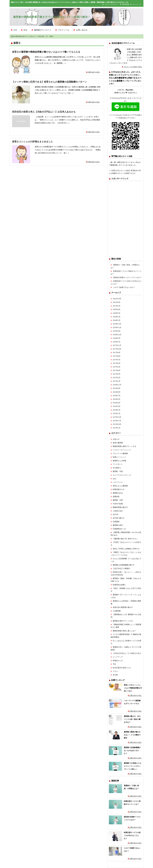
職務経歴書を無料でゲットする (124, 446)
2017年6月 (117, 363)
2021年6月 (117, 302)
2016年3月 (117, 406)
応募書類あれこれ (119, 529)
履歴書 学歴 (118, 500)
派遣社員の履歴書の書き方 (123, 607)
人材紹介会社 (118, 511)
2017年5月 (117, 367)
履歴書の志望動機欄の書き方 (124, 565)
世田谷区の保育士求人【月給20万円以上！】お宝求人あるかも (44, 112)
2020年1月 (117, 320)
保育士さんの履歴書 (120, 486)
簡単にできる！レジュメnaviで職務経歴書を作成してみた (133, 688)
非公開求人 (117, 468)
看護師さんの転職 (119, 461)
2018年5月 (117, 338)
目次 (25, 30)
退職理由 (116, 497)
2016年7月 (117, 396)
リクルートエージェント (122, 450)
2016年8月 (117, 392)
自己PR (115, 514)
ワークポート (118, 464)
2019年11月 (117, 327)
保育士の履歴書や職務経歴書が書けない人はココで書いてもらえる (46, 52)
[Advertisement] (126, 219)
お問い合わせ (82, 30)
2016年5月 (117, 399)
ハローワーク (118, 482)
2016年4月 (117, 403)
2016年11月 (117, 385)
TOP (15, 30)
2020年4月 (117, 309)
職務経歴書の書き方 (120, 507)
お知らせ (116, 439)
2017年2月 (117, 378)
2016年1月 (117, 413)
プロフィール (64, 30)
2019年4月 (117, 331)
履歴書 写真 (118, 471)
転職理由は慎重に (119, 585)
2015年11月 (117, 421)
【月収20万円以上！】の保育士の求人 (127, 653)
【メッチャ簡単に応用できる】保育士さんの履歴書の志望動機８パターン (50, 82)
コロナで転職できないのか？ (124, 287)
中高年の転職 (118, 504)
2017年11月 (117, 345)
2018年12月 (117, 335)
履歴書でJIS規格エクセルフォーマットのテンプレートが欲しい (133, 766)
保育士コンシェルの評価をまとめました (33, 142)
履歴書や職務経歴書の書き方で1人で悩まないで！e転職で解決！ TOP (29, 36)
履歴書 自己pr (118, 493)
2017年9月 (117, 352)
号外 (114, 664)
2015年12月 (117, 417)
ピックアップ (118, 657)
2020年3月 (117, 313)
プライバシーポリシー (112, 4)
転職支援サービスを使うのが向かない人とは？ (132, 835)
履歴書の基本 (118, 525)
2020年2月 (117, 317)
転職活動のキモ (119, 489)
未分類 (115, 675)
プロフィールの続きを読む (133, 67)
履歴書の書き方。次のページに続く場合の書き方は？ (132, 719)
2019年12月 (117, 324)
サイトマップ (137, 4)
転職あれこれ (118, 660)
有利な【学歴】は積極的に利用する (126, 549)
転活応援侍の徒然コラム (122, 668)
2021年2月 (117, 306)
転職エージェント (119, 457)
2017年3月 (117, 374)
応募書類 (116, 522)
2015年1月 (117, 428)
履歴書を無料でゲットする (123, 621)
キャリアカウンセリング (122, 475)
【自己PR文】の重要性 (121, 568)
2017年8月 (117, 356)
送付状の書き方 (119, 518)
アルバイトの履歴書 (120, 453)
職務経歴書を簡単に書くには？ (124, 631)
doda (114, 479)
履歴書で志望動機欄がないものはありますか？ (132, 750)
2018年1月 (117, 342)
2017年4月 (117, 370)
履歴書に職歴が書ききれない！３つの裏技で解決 (132, 735)
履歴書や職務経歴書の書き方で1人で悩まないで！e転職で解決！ (52, 17)
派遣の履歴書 (118, 443)
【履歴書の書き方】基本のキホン (125, 539)
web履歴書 (117, 611)
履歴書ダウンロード (43, 30)
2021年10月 (117, 299)
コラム (115, 671)
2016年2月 (117, 410)
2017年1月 (117, 381)
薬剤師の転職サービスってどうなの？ (127, 277)
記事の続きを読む (94, 72)
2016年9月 (117, 388)
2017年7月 (117, 360)
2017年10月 (117, 349)
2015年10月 (117, 424)
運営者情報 (126, 4)
